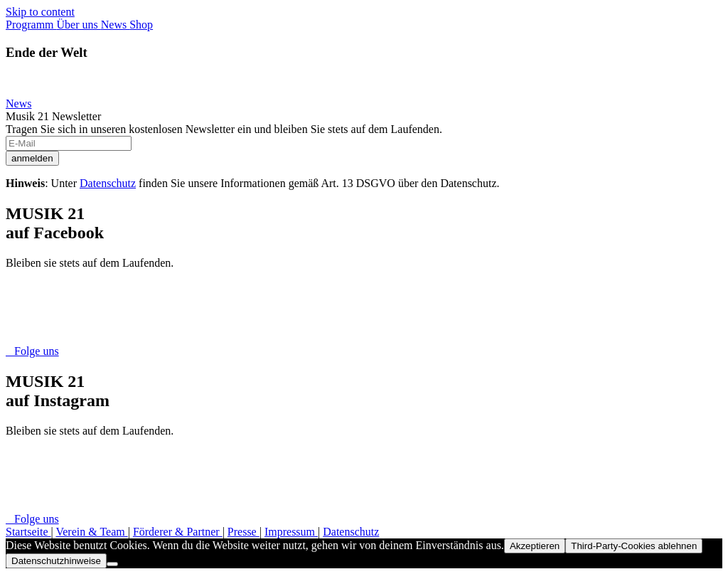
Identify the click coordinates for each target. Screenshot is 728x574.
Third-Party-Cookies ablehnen (634, 546)
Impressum (291, 532)
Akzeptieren (535, 546)
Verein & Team (91, 532)
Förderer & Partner (178, 532)
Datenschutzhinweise (56, 561)
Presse (243, 532)
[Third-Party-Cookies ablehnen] (112, 564)
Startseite (28, 532)
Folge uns (32, 351)
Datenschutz (108, 183)
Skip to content (40, 12)
